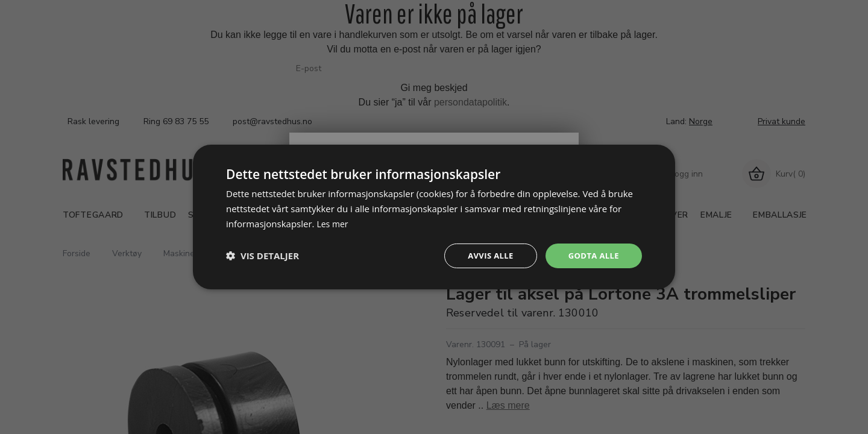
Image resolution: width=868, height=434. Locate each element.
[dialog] (434, 217)
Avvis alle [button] (485, 255)
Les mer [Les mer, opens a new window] (333, 222)
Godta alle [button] (592, 255)
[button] (263, 256)
